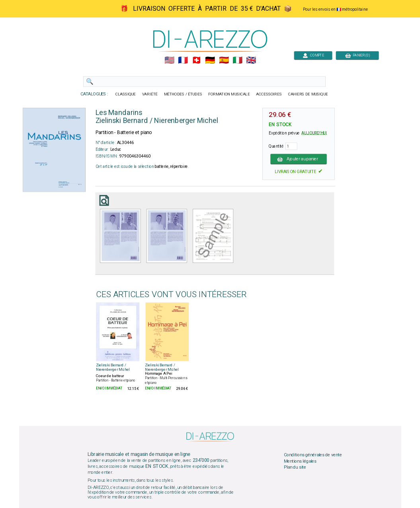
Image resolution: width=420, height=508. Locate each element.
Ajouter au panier (299, 159)
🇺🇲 (169, 60)
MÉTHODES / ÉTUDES (183, 94)
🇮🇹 (237, 60)
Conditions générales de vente (313, 455)
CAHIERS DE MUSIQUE (308, 94)
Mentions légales (300, 461)
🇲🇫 (183, 60)
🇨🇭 (196, 60)
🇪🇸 (224, 60)
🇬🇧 (251, 60)
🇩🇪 (210, 60)
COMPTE (313, 55)
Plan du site (295, 467)
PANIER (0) (357, 55)
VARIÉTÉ (149, 94)
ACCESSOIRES (269, 94)
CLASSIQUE (125, 94)
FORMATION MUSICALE (229, 94)
